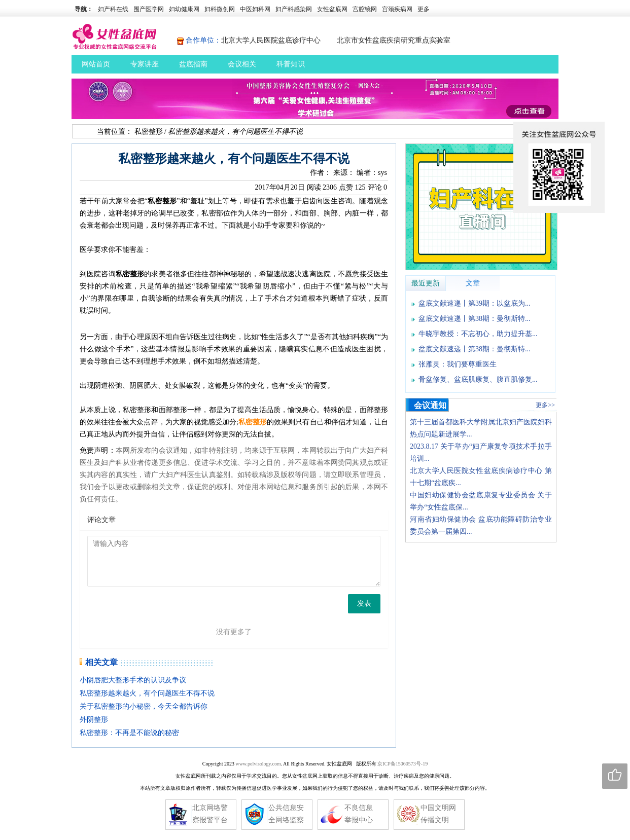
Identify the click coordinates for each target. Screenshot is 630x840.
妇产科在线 (113, 9)
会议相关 (242, 64)
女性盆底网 (332, 9)
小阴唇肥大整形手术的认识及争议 (133, 680)
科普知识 (291, 64)
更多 (424, 9)
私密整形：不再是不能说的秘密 (129, 733)
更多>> (545, 405)
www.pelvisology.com (258, 764)
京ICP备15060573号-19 (402, 764)
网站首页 (96, 64)
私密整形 (149, 132)
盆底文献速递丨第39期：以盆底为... (475, 303)
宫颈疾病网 (397, 9)
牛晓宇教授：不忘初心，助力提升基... (478, 334)
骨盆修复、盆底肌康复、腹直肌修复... (478, 379)
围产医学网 (149, 9)
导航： (84, 9)
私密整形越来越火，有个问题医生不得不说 (147, 693)
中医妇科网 (255, 9)
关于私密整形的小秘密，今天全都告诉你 (144, 706)
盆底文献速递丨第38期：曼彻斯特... (475, 319)
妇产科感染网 (294, 9)
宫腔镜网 (365, 9)
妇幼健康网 (184, 9)
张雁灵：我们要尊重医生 (458, 364)
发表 (364, 604)
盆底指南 (193, 64)
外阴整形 (94, 720)
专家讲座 (145, 64)
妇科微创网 (220, 9)
